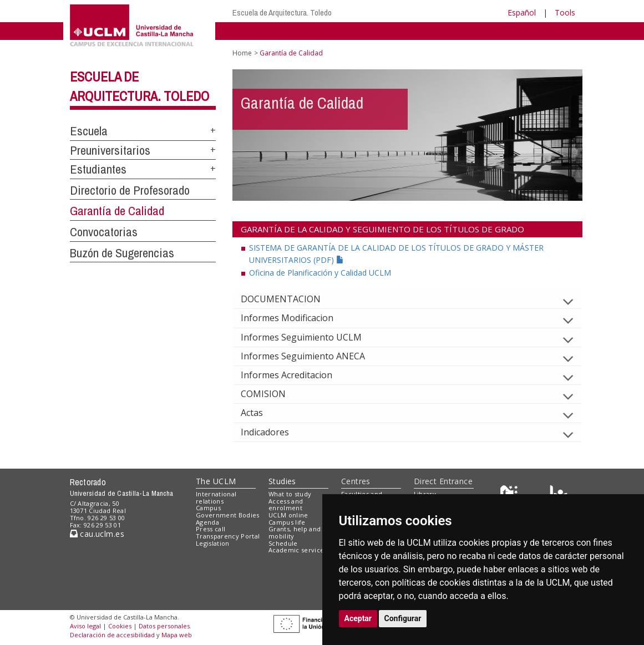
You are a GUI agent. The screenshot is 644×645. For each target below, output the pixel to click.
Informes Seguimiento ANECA (312, 356)
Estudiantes (98, 169)
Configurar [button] (403, 618)
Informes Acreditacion (295, 375)
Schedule (283, 543)
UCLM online (288, 515)
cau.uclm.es (97, 534)
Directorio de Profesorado (130, 190)
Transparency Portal (228, 536)
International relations (216, 497)
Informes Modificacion (296, 318)
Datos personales (164, 626)
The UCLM (216, 481)
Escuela (89, 131)
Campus (208, 508)
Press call (211, 529)
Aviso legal (85, 626)
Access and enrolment (286, 505)
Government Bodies (228, 515)
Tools (565, 12)
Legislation (213, 543)
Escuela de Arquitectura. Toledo (282, 12)
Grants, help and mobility (295, 532)
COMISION (272, 394)
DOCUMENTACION (290, 299)
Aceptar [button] (358, 618)
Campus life (287, 522)
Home (242, 53)
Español (522, 12)
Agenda (207, 522)
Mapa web (177, 635)
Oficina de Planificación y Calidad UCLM (320, 273)
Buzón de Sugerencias (122, 253)
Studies (282, 481)
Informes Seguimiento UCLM (310, 337)
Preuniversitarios (110, 150)
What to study (290, 494)
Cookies (120, 626)
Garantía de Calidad (117, 211)
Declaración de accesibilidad (112, 635)
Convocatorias (104, 232)
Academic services (298, 550)
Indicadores (274, 432)
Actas (261, 413)
